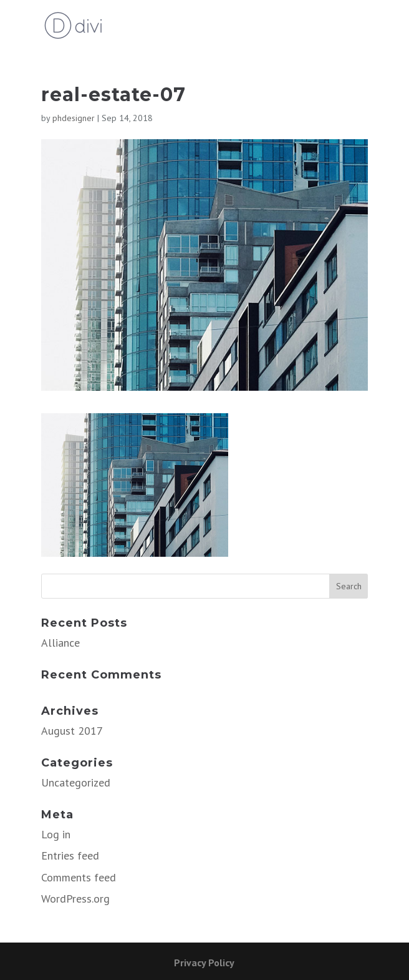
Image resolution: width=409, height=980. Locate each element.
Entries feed (70, 855)
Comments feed (79, 877)
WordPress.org (75, 899)
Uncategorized (76, 782)
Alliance (60, 643)
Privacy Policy (204, 963)
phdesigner (74, 118)
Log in (56, 834)
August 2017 (72, 731)
